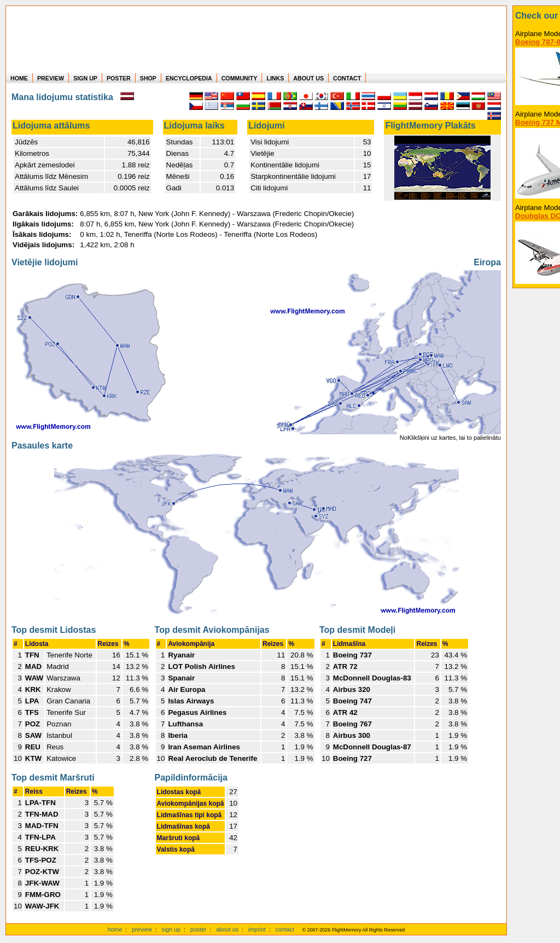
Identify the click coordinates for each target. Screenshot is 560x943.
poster (199, 929)
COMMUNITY (240, 78)
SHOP (148, 78)
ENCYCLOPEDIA (189, 78)
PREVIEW (51, 78)
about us (227, 929)
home (115, 929)
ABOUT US (308, 78)
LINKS (275, 78)
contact (285, 929)
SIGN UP (85, 78)
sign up (171, 929)
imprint (257, 929)
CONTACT (347, 78)
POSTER (119, 78)
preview (142, 929)
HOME (19, 78)
